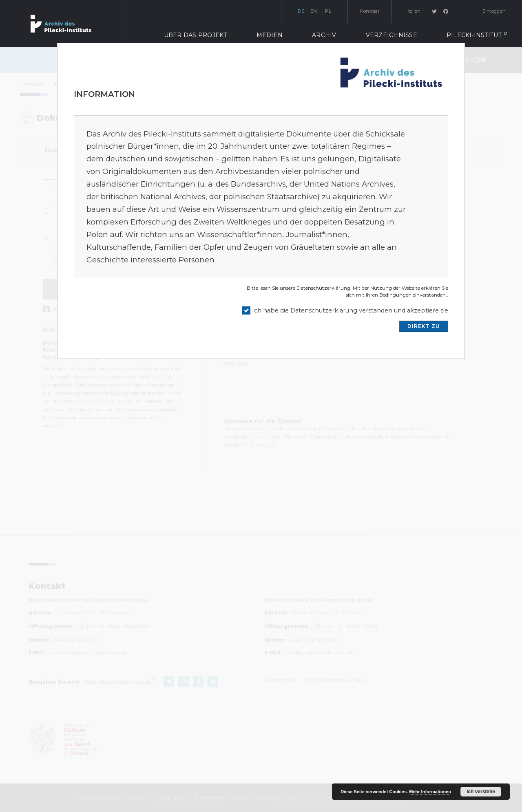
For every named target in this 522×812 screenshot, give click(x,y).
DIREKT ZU (424, 326)
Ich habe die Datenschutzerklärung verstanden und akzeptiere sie (350, 310)
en (314, 11)
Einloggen (494, 11)
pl (328, 11)
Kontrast (370, 11)
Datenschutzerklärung (323, 288)
